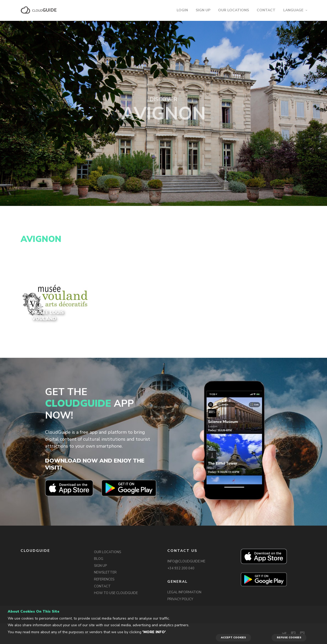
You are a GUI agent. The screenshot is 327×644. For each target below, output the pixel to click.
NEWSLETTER (105, 572)
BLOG (99, 559)
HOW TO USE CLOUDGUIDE (116, 593)
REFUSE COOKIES (289, 638)
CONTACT (266, 10)
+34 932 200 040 (181, 568)
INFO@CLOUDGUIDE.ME (186, 561)
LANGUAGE (293, 10)
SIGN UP (203, 10)
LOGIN (182, 10)
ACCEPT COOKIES (233, 638)
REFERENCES (104, 579)
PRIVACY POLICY (180, 599)
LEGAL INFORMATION (184, 592)
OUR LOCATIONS (234, 10)
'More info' (154, 632)
